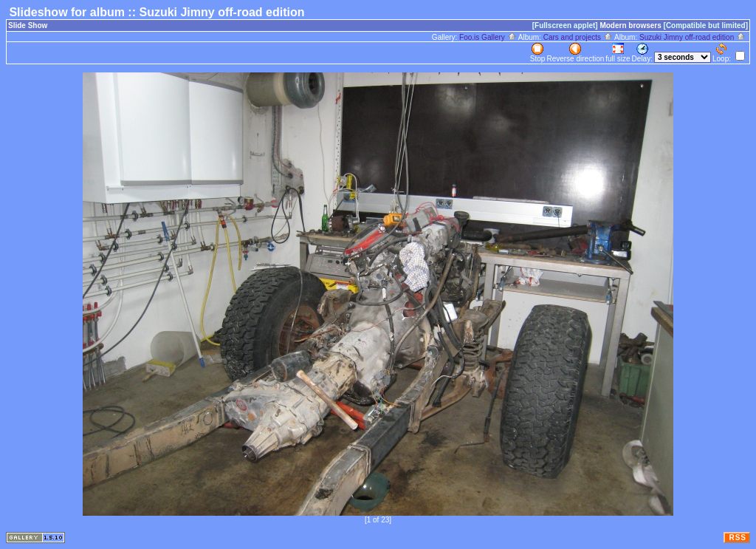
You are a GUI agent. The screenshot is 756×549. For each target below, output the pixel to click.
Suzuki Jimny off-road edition (693, 37)
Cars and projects (578, 37)
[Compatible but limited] (706, 25)
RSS (738, 538)
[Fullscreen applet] (565, 25)
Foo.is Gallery (488, 37)
